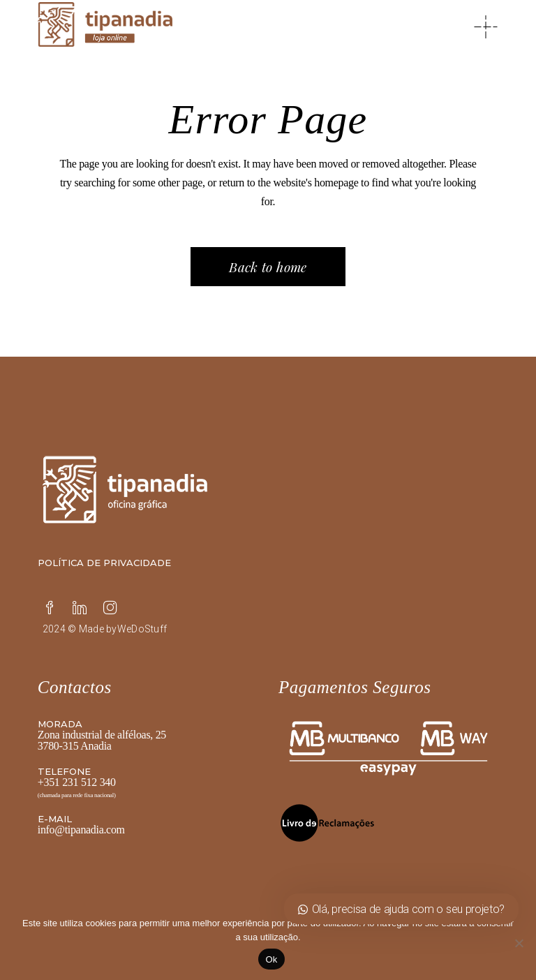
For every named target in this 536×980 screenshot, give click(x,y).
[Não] (519, 943)
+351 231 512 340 (77, 782)
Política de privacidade (104, 563)
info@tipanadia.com (81, 830)
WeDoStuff (142, 629)
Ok (271, 959)
